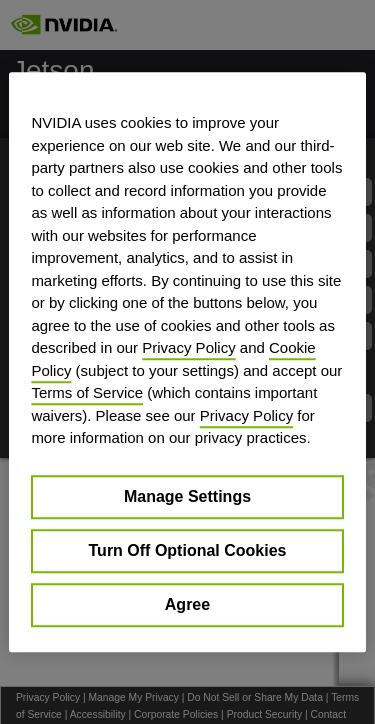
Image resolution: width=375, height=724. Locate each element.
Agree (187, 604)
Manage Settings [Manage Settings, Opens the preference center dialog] (187, 496)
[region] (187, 362)
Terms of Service (87, 392)
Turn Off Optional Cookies (188, 550)
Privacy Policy (188, 347)
